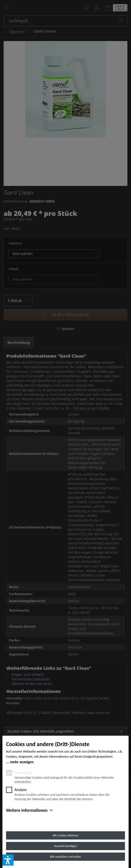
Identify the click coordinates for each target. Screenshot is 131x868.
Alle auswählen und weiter (66, 857)
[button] (8, 860)
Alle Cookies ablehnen (65, 835)
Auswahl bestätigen (66, 846)
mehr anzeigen (22, 762)
